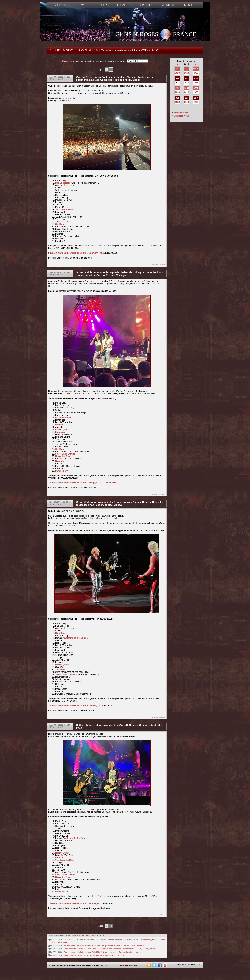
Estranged (60, 432)
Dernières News (181, 116)
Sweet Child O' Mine (65, 454)
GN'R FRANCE (194, 965)
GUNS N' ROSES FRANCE (156, 35)
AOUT (186, 88)
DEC (196, 98)
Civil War (60, 224)
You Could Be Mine (65, 210)
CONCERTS (146, 5)
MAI (186, 79)
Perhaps (59, 425)
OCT (177, 98)
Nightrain (60, 461)
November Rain (63, 456)
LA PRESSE (167, 5)
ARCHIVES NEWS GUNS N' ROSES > (105, 50)
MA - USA (100, 253)
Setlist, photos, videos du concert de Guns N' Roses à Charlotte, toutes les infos (119, 726)
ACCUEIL (60, 5)
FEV (186, 69)
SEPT (196, 88)
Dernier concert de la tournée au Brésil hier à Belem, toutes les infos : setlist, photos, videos (103, 952)
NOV (186, 98)
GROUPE (103, 5)
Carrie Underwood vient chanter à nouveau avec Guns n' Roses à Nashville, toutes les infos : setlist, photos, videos (120, 504)
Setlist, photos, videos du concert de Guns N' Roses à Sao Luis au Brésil (95, 955)
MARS (196, 69)
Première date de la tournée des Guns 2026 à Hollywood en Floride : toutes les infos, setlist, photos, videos (109, 949)
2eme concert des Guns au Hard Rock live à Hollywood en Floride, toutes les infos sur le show (104, 945)
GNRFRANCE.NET (92, 966)
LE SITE (189, 5)
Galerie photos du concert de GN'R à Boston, (72, 253)
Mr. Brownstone (63, 417)
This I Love (61, 670)
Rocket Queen (62, 430)
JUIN (196, 79)
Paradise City (62, 471)
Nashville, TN (93, 706)
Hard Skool (61, 633)
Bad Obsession (63, 183)
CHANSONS (124, 5)
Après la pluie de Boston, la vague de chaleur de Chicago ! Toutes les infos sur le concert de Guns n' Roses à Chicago (120, 274)
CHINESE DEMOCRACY (129, 966)
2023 (177, 73)
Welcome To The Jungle (76, 638)
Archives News (181, 113)
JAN (177, 69)
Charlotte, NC (94, 903)
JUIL (177, 88)
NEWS (81, 5)
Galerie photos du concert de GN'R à (83, 483)
